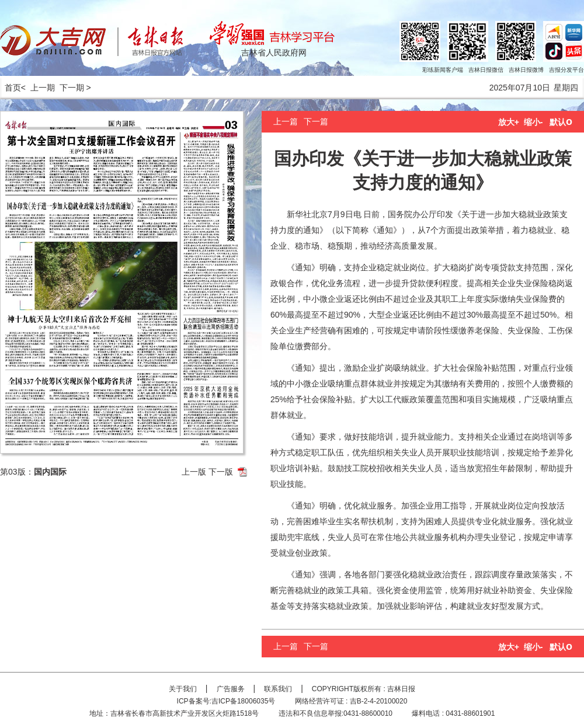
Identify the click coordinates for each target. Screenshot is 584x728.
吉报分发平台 (566, 70)
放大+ (509, 122)
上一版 (194, 472)
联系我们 (278, 689)
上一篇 (286, 121)
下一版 (221, 472)
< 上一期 (38, 88)
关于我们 (183, 689)
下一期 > (75, 88)
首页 (11, 88)
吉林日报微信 (486, 70)
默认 (561, 122)
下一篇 (316, 121)
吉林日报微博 (526, 70)
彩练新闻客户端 (443, 70)
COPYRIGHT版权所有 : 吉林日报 (364, 689)
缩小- (533, 122)
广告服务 (231, 689)
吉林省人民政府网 (274, 53)
